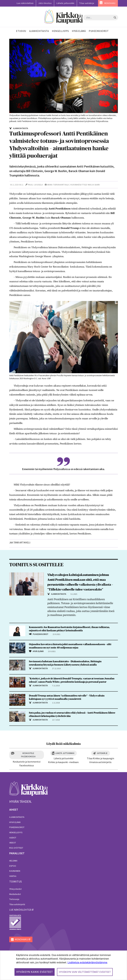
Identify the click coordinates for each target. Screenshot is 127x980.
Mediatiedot (15, 894)
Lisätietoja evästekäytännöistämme (87, 962)
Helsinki (13, 861)
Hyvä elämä (15, 822)
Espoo (13, 866)
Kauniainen (15, 871)
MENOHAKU (110, 3)
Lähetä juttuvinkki (65, 3)
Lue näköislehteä (25, 3)
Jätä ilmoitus (45, 3)
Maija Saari (94, 185)
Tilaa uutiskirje (87, 3)
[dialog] (63, 965)
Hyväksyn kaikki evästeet (35, 972)
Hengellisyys (16, 832)
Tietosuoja (14, 899)
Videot (13, 843)
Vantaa (13, 876)
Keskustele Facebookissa (28, 755)
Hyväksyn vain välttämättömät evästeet (85, 972)
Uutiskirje (102, 753)
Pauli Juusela (35, 185)
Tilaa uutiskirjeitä (17, 904)
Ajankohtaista (17, 817)
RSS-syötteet (16, 848)
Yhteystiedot (15, 889)
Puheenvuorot (17, 827)
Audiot (13, 838)
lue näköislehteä (20, 910)
